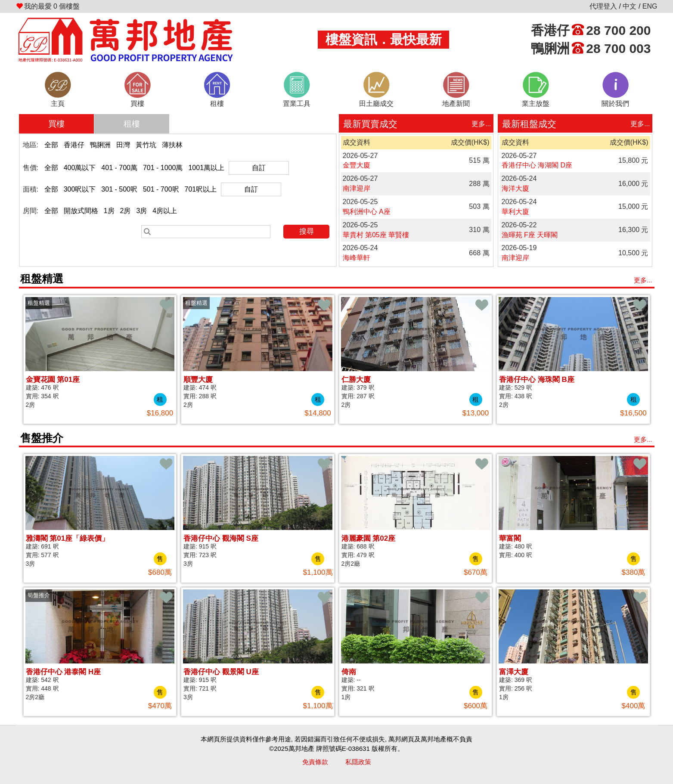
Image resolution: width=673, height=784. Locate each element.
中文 (630, 6)
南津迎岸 (357, 188)
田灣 (123, 145)
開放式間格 (81, 211)
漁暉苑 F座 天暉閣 (530, 235)
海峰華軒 (357, 258)
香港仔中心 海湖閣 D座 (537, 165)
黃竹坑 (146, 145)
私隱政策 (358, 762)
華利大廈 (515, 212)
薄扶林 (172, 145)
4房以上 (165, 211)
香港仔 (74, 145)
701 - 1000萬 (163, 168)
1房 (109, 211)
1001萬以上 (206, 168)
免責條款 (315, 762)
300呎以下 (80, 189)
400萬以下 (80, 168)
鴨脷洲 (100, 145)
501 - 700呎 (161, 189)
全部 (51, 145)
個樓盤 (48, 6)
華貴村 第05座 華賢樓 (376, 235)
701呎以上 (201, 189)
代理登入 (603, 6)
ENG (650, 6)
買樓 (56, 124)
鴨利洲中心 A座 (367, 212)
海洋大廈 (515, 188)
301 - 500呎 (119, 189)
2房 (126, 211)
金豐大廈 (357, 165)
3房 (141, 211)
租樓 (132, 124)
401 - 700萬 (119, 168)
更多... (481, 124)
